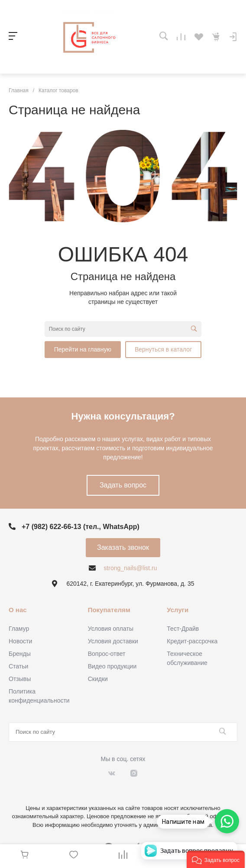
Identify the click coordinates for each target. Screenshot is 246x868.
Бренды (20, 654)
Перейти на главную (83, 349)
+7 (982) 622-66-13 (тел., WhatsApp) (81, 527)
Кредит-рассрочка (192, 641)
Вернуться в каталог (163, 349)
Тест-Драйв (183, 629)
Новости (20, 641)
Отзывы (20, 679)
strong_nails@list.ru (130, 568)
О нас (18, 610)
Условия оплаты (111, 629)
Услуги (178, 610)
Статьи (18, 666)
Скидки (98, 679)
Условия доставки (113, 641)
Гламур (19, 629)
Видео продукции (112, 666)
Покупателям (109, 610)
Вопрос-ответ (107, 654)
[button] (216, 859)
